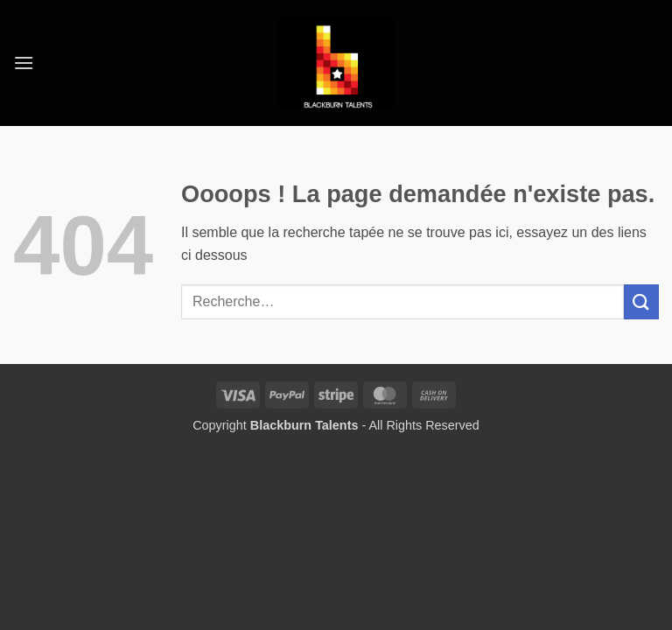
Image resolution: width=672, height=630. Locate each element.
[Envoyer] (641, 301)
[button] (24, 63)
